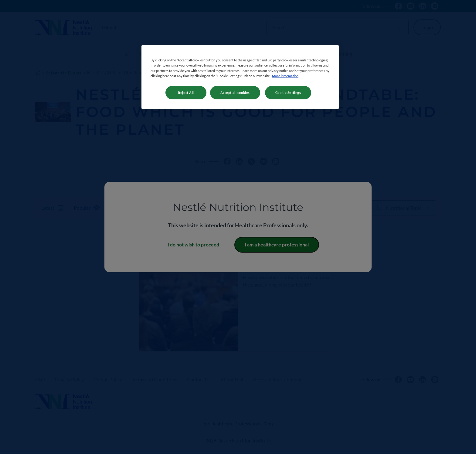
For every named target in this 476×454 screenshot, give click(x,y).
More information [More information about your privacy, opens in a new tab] (285, 76)
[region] (240, 77)
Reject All (186, 93)
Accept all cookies (235, 93)
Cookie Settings (288, 93)
